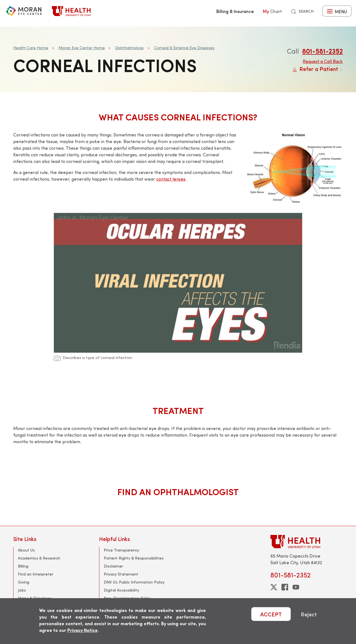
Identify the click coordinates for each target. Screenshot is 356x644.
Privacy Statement (121, 574)
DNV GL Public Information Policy (134, 582)
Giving (24, 582)
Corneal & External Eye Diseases (184, 48)
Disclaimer (113, 566)
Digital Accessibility (121, 590)
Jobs (22, 590)
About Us (26, 550)
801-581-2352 (322, 51)
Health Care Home (31, 48)
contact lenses (171, 179)
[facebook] (285, 587)
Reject (309, 614)
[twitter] (274, 587)
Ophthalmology (129, 48)
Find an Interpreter (36, 574)
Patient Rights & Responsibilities (134, 558)
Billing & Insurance (235, 11)
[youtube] (296, 587)
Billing (23, 566)
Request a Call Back (323, 61)
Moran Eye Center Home (82, 48)
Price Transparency (121, 550)
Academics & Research (39, 558)
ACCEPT (271, 614)
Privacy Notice (83, 630)
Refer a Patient (318, 69)
